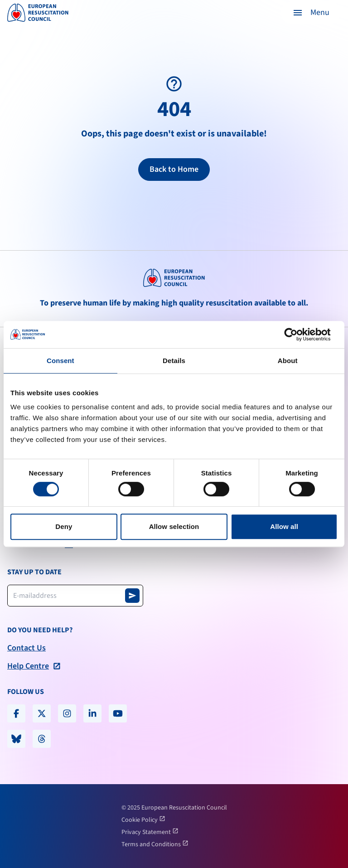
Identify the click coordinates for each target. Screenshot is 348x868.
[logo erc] (38, 13)
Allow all (284, 526)
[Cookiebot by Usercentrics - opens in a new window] (298, 335)
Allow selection (174, 526)
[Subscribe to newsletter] (132, 596)
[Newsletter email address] (75, 596)
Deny (64, 526)
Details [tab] (174, 361)
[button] (311, 13)
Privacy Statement (147, 832)
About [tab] (288, 361)
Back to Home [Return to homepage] (174, 169)
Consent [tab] (60, 361)
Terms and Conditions (152, 844)
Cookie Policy (140, 820)
